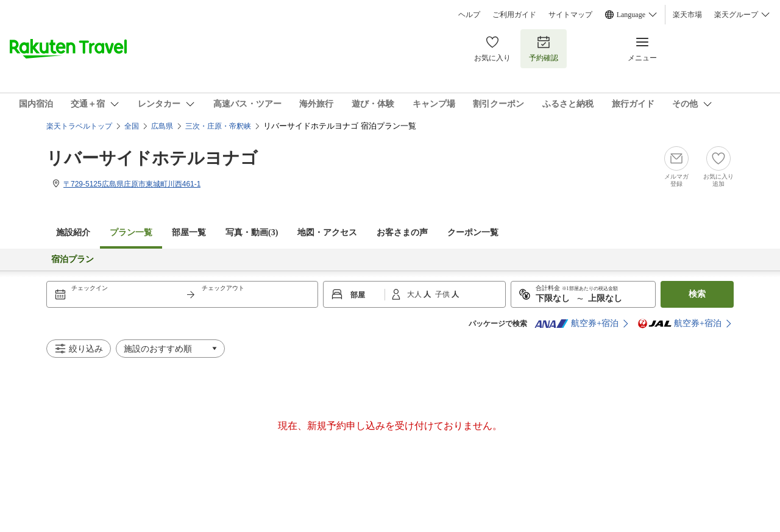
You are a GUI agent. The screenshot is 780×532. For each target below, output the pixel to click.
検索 (697, 294)
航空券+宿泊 (576, 324)
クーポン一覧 (473, 232)
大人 (415, 294)
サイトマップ (570, 15)
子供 (443, 294)
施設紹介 (73, 232)
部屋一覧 (189, 232)
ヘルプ (469, 15)
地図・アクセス (327, 232)
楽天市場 (687, 15)
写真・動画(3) (252, 232)
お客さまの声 (402, 232)
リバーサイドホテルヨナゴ (152, 158)
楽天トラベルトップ (79, 126)
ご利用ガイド (514, 15)
